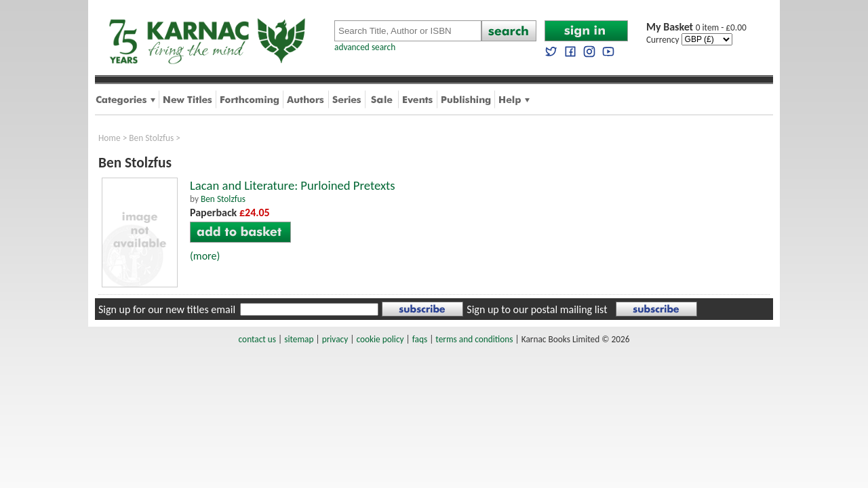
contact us (257, 339)
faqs (420, 339)
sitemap (299, 339)
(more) (205, 256)
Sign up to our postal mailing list (537, 309)
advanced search (365, 47)
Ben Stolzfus (151, 138)
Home (110, 138)
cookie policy (380, 339)
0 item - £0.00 (696, 27)
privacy (335, 339)
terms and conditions (474, 339)
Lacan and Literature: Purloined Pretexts (293, 185)
